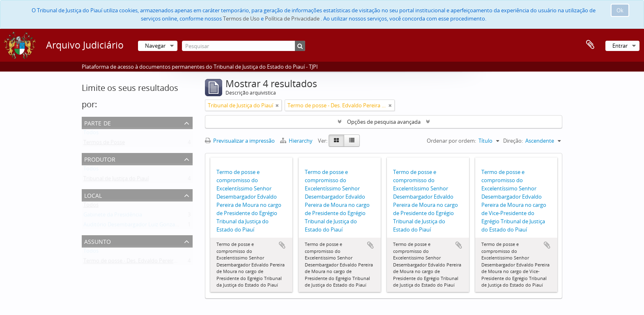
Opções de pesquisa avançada (384, 122)
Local (93, 195)
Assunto (98, 241)
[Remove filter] (277, 105)
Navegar (155, 46)
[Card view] (336, 141)
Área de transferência (590, 45)
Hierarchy (297, 141)
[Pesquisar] (244, 46)
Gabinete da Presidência (113, 216)
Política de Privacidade (292, 19)
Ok (620, 10)
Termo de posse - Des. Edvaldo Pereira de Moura (142, 262)
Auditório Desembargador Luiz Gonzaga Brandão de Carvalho (158, 226)
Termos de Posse (104, 144)
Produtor (100, 159)
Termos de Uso (241, 19)
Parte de (98, 122)
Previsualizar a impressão (240, 141)
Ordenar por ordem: (451, 141)
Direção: (513, 141)
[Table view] (352, 141)
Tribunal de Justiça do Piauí (116, 180)
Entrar (620, 46)
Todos (91, 134)
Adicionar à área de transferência (282, 245)
